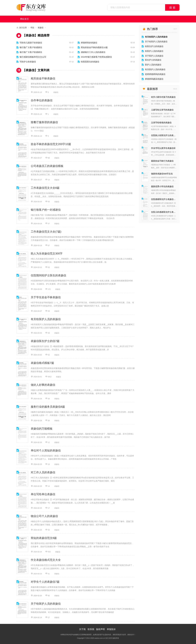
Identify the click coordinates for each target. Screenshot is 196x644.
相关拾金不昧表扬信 (43, 78)
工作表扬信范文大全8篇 (45, 188)
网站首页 (24, 19)
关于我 (82, 629)
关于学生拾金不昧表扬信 (46, 297)
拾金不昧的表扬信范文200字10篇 (51, 144)
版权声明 (100, 629)
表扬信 (41, 28)
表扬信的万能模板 (42, 429)
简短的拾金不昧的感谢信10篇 (94, 47)
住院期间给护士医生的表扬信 (48, 275)
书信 (32, 28)
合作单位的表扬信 (42, 100)
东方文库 (23, 28)
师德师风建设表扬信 (154, 79)
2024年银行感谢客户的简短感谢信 (96, 57)
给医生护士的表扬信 (154, 46)
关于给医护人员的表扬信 (46, 604)
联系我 (91, 629)
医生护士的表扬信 (153, 60)
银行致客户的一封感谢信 (46, 210)
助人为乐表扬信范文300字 (47, 253)
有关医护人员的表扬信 (155, 69)
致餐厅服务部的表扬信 (44, 122)
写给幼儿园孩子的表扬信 (31, 43)
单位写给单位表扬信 (43, 494)
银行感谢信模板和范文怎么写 (33, 57)
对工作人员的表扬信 (43, 472)
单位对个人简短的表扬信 (46, 450)
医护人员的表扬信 (153, 65)
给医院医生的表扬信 (90, 62)
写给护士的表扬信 (28, 62)
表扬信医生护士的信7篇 (45, 341)
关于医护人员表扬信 (154, 56)
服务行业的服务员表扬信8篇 (48, 407)
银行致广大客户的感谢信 (31, 47)
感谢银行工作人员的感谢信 (93, 52)
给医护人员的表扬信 (154, 51)
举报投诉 (111, 629)
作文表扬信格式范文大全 (46, 560)
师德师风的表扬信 (89, 43)
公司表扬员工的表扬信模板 (47, 166)
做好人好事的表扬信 (43, 385)
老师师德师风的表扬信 (155, 74)
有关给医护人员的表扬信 (46, 319)
